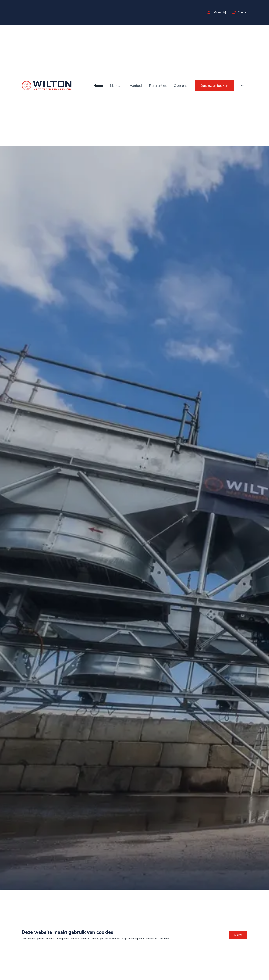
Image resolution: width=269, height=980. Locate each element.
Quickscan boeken (214, 86)
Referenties (158, 86)
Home (98, 86)
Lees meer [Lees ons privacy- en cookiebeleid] (164, 939)
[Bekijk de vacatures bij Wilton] (209, 13)
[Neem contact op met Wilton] (234, 13)
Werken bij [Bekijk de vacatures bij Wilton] (219, 13)
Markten (116, 86)
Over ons (181, 86)
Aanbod (136, 86)
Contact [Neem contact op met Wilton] (243, 13)
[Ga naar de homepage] (47, 86)
